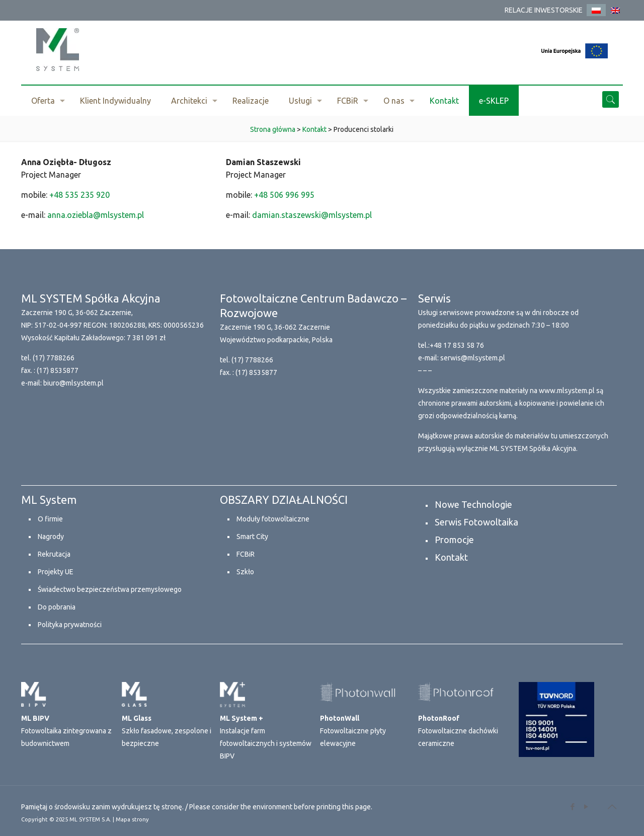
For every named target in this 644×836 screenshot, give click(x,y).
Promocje (454, 540)
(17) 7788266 (54, 358)
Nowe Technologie (473, 504)
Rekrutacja (54, 554)
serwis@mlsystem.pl (473, 358)
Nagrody (51, 537)
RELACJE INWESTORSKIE (544, 10)
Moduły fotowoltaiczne (273, 519)
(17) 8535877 (58, 370)
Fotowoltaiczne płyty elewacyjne (353, 731)
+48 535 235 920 (79, 195)
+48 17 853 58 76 (457, 345)
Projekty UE (56, 572)
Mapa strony (132, 819)
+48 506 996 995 (284, 195)
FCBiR (246, 554)
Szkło (245, 572)
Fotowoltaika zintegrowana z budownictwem (66, 731)
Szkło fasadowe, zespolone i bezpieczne (167, 731)
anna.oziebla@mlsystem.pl (96, 215)
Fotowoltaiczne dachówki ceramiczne (458, 731)
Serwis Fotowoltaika (476, 522)
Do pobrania (57, 607)
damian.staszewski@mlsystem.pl (312, 215)
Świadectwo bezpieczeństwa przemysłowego (110, 589)
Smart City (252, 537)
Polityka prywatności (70, 625)
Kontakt (451, 557)
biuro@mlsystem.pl (73, 383)
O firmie (50, 519)
